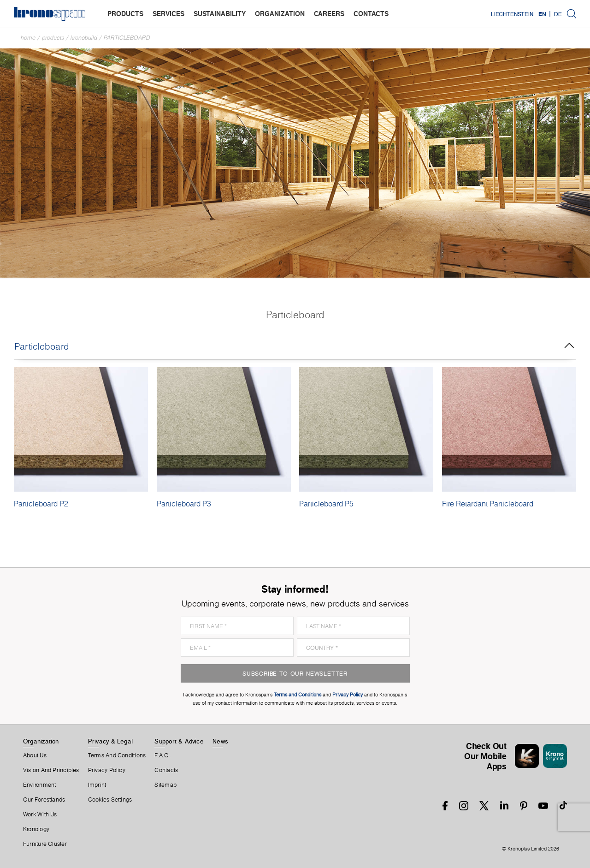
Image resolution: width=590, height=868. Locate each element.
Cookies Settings (110, 800)
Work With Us (40, 814)
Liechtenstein (512, 14)
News (220, 741)
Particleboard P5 (326, 504)
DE (558, 14)
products (125, 14)
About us (35, 755)
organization (280, 14)
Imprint (97, 785)
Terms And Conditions (117, 755)
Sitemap (165, 785)
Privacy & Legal (110, 741)
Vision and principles (51, 770)
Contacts (166, 770)
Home (28, 38)
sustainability (220, 14)
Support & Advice (179, 741)
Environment (39, 785)
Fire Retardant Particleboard (488, 504)
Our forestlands (44, 800)
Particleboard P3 (184, 504)
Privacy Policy (107, 770)
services (168, 14)
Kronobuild (84, 38)
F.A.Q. (162, 755)
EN (542, 14)
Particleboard (127, 38)
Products (53, 38)
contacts (371, 14)
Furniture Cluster (45, 844)
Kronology (36, 829)
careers (329, 14)
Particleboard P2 (41, 504)
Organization (41, 741)
